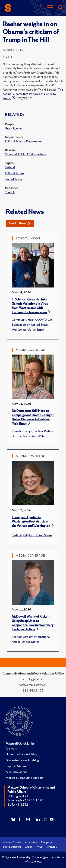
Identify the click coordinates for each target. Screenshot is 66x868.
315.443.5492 (33, 690)
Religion (28, 535)
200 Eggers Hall (18, 796)
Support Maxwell (17, 766)
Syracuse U (52, 847)
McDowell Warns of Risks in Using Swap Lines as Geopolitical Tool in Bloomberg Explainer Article (33, 623)
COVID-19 (45, 320)
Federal (10, 167)
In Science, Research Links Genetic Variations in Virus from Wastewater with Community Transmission (30, 306)
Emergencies (46, 843)
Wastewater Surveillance (28, 329)
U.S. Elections (21, 436)
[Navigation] (50, 8)
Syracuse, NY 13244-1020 (25, 800)
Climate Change (22, 431)
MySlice (28, 847)
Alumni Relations (16, 772)
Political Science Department (23, 141)
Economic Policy (22, 637)
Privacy (39, 847)
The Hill (10, 192)
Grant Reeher (13, 128)
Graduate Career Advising (22, 760)
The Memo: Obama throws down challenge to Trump (33, 94)
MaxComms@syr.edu (33, 685)
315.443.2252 (18, 804)
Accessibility (31, 843)
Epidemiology (21, 324)
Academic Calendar (12, 843)
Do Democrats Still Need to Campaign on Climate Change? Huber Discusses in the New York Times (33, 417)
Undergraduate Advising (21, 754)
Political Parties (15, 173)
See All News (20, 223)
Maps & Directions (12, 847)
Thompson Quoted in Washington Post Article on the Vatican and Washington (31, 521)
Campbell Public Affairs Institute (26, 154)
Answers (11, 748)
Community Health (24, 320)
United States (14, 179)
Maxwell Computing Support (24, 778)
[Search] (60, 8)
